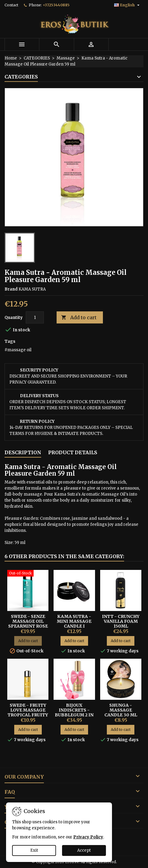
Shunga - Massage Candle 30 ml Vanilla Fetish (121, 712)
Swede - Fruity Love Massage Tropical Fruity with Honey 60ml (28, 715)
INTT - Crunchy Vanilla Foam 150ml (121, 621)
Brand (11, 289)
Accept (84, 850)
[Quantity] (35, 317)
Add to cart (79, 318)
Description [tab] (23, 452)
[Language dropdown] (128, 5)
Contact (11, 5)
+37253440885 (56, 5)
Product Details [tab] (73, 452)
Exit (34, 850)
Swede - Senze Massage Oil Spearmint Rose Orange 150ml (28, 624)
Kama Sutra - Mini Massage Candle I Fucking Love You (74, 626)
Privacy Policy (88, 837)
